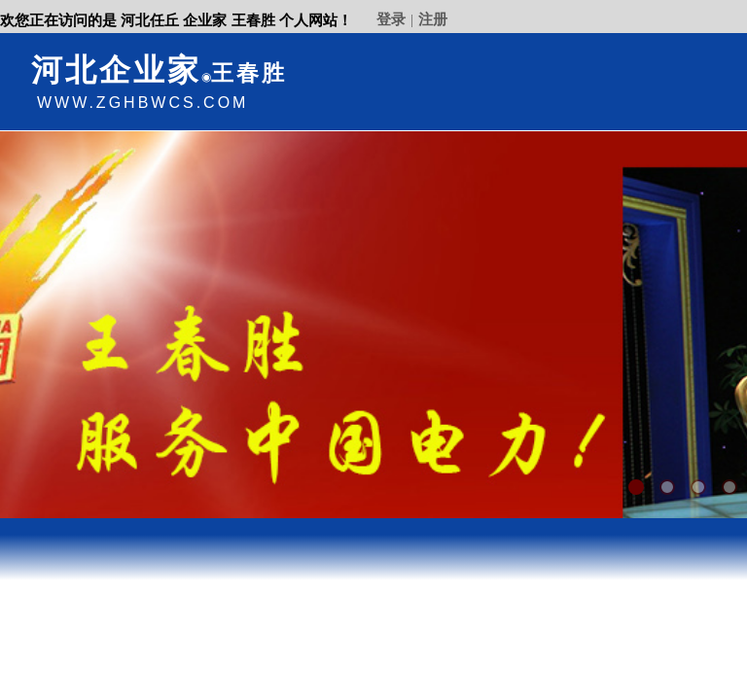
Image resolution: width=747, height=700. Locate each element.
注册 (433, 19)
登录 (391, 19)
